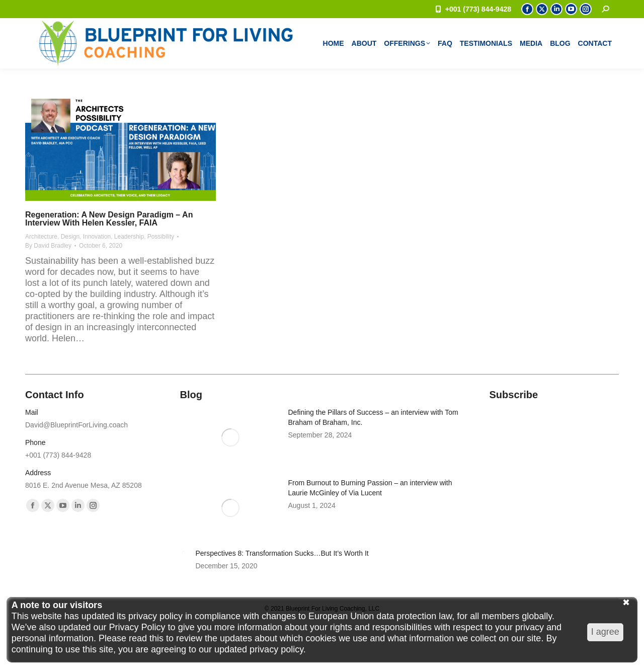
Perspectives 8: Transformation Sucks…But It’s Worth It (282, 553)
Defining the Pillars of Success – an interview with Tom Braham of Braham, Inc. (373, 417)
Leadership (129, 237)
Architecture (41, 237)
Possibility (161, 237)
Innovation (97, 237)
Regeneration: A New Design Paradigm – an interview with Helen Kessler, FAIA (109, 219)
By (48, 246)
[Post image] (230, 437)
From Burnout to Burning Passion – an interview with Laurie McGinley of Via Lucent (370, 488)
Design (70, 237)
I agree (605, 632)
